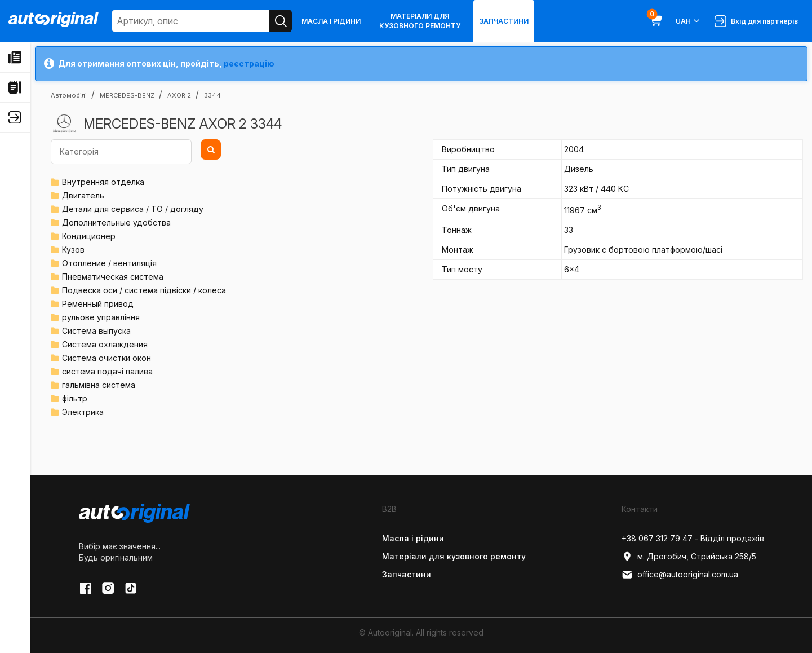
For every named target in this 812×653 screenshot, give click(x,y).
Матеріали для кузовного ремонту (420, 21)
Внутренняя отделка (103, 182)
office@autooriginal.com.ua (680, 575)
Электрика (83, 412)
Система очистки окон (107, 358)
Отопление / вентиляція (109, 263)
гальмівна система (99, 385)
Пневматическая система (113, 277)
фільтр (75, 398)
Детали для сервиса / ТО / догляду (133, 209)
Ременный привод (98, 304)
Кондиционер (89, 236)
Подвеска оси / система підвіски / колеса (144, 290)
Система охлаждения (105, 344)
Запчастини (504, 21)
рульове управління (101, 317)
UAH (688, 21)
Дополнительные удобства (116, 222)
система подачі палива (107, 371)
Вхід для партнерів (756, 21)
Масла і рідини (331, 21)
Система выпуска (96, 331)
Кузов (73, 250)
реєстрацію (249, 63)
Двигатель (83, 195)
